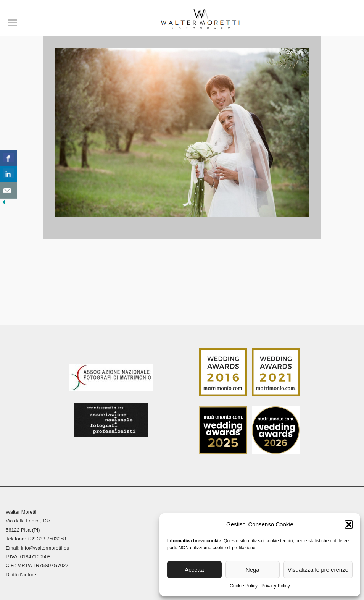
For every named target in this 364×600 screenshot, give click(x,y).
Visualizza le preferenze (318, 570)
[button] (349, 524)
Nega (253, 570)
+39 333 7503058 (47, 539)
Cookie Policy (244, 586)
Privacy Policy (276, 586)
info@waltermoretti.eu (45, 548)
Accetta (194, 570)
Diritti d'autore (21, 575)
